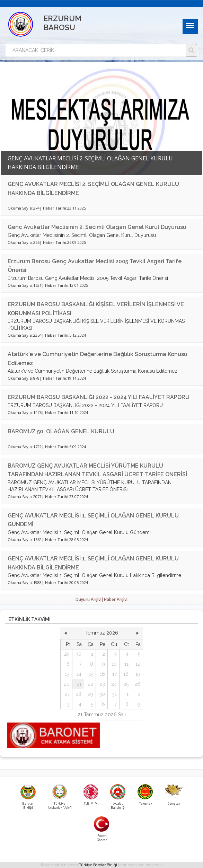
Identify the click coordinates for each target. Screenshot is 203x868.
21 (79, 684)
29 (67, 654)
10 (114, 664)
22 (90, 684)
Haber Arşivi (116, 599)
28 (78, 694)
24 (114, 684)
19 (138, 674)
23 (102, 684)
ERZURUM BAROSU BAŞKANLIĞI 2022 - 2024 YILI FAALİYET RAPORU (99, 397)
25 (126, 684)
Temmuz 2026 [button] (102, 633)
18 (126, 674)
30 (78, 654)
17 (114, 674)
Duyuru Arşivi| (90, 599)
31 (114, 694)
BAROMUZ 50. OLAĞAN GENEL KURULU (61, 431)
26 (137, 684)
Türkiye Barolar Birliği (98, 865)
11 (126, 664)
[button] (65, 633)
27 (67, 694)
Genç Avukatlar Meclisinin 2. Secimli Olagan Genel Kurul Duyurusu (97, 227)
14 (79, 674)
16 (102, 674)
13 (67, 674)
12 (138, 664)
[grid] (102, 674)
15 (91, 674)
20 (67, 684)
